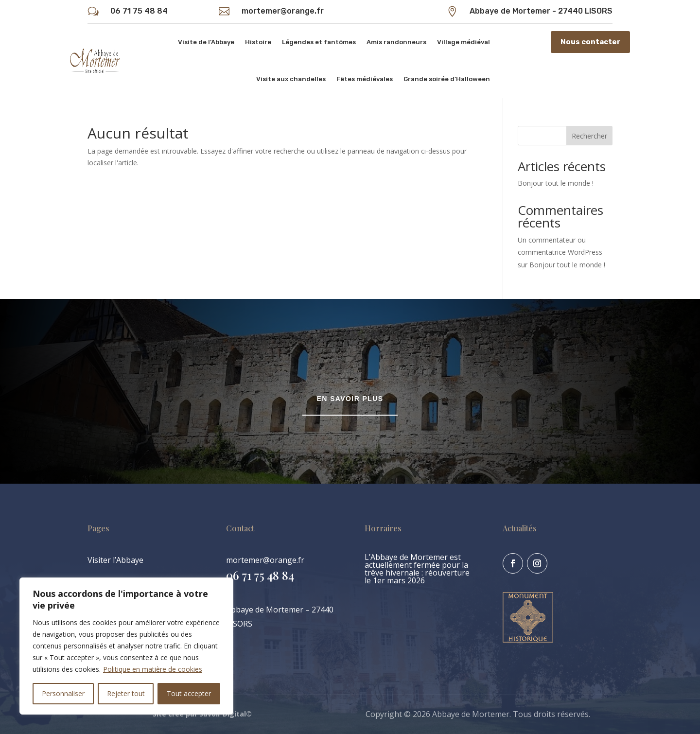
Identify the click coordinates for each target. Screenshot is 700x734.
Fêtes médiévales (365, 79)
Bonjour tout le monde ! (556, 183)
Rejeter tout (126, 693)
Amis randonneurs (396, 42)
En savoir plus (350, 399)
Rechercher (589, 136)
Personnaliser (63, 693)
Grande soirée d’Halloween (447, 79)
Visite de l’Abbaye (206, 42)
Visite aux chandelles (291, 79)
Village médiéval (464, 42)
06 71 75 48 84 (139, 11)
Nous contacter (590, 42)
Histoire (258, 42)
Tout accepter (189, 693)
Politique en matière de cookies (153, 669)
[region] (126, 646)
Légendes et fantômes (319, 42)
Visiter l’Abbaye (115, 560)
